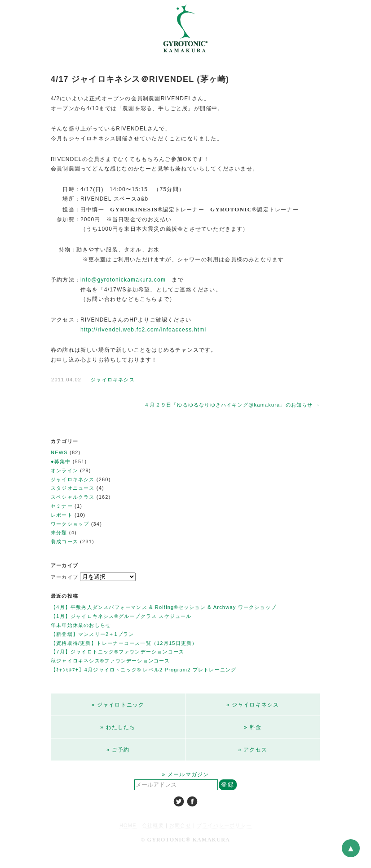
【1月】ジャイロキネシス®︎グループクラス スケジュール (121, 616)
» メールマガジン (186, 774)
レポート (62, 515)
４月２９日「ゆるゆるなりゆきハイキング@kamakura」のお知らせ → (232, 405)
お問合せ (180, 825)
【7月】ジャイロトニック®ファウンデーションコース (117, 652)
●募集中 (61, 461)
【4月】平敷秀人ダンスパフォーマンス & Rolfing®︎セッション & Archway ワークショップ (163, 607)
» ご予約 (118, 750)
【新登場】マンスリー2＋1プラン (92, 634)
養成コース (64, 541)
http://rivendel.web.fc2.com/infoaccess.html (143, 330)
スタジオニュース (73, 488)
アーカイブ (64, 577)
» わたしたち (118, 727)
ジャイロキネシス (113, 380)
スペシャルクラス (73, 497)
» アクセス (253, 750)
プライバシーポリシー (224, 825)
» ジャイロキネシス (252, 705)
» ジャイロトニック (118, 705)
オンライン (64, 470)
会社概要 (153, 825)
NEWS (59, 452)
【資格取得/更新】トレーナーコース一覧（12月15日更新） (124, 643)
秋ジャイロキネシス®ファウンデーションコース (110, 661)
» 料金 (253, 727)
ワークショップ (70, 524)
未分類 (59, 532)
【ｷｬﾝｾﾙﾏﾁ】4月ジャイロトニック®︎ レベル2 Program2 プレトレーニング (144, 670)
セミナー (62, 506)
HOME (128, 825)
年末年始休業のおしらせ (81, 625)
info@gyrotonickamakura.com (123, 280)
